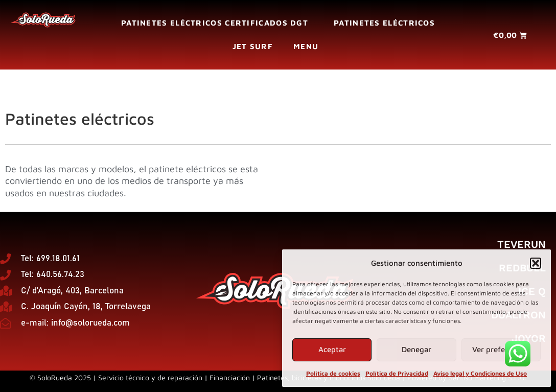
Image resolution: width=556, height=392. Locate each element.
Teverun (522, 244)
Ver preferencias (501, 349)
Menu (308, 47)
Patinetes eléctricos (384, 23)
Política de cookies (333, 373)
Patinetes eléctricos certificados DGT (217, 23)
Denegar (416, 349)
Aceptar (332, 349)
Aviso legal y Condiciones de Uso (480, 373)
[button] (536, 263)
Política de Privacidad (397, 373)
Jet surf (253, 46)
